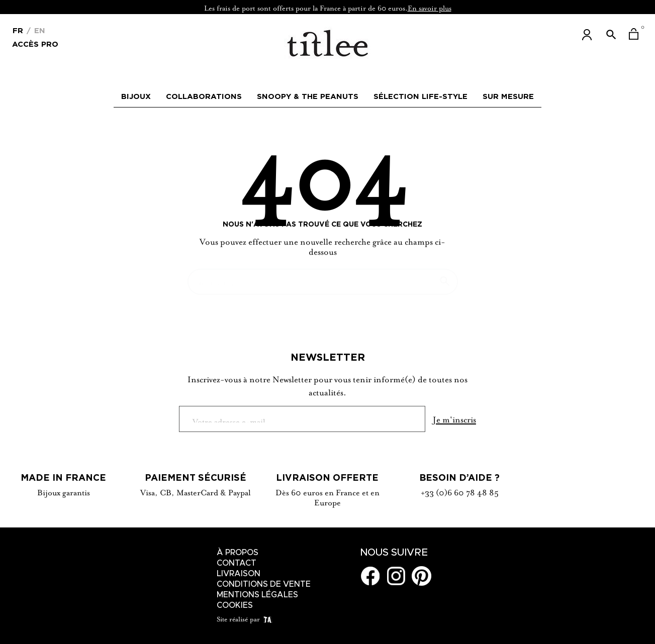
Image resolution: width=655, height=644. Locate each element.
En (38, 30)
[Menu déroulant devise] (18, 30)
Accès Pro (35, 43)
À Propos (238, 553)
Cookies (235, 605)
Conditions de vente (264, 584)
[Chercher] (323, 277)
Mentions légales (257, 595)
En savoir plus (430, 7)
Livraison (239, 574)
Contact (237, 563)
